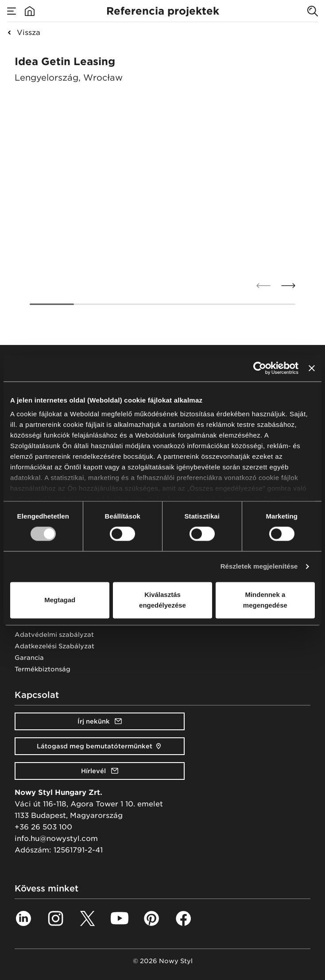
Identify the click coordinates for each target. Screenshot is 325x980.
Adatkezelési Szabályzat (54, 646)
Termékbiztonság (43, 669)
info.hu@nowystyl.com (56, 839)
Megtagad (60, 600)
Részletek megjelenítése (259, 567)
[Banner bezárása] (312, 368)
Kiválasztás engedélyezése (162, 600)
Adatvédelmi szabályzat (54, 635)
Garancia (29, 658)
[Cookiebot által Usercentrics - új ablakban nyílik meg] (260, 368)
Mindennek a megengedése (265, 600)
